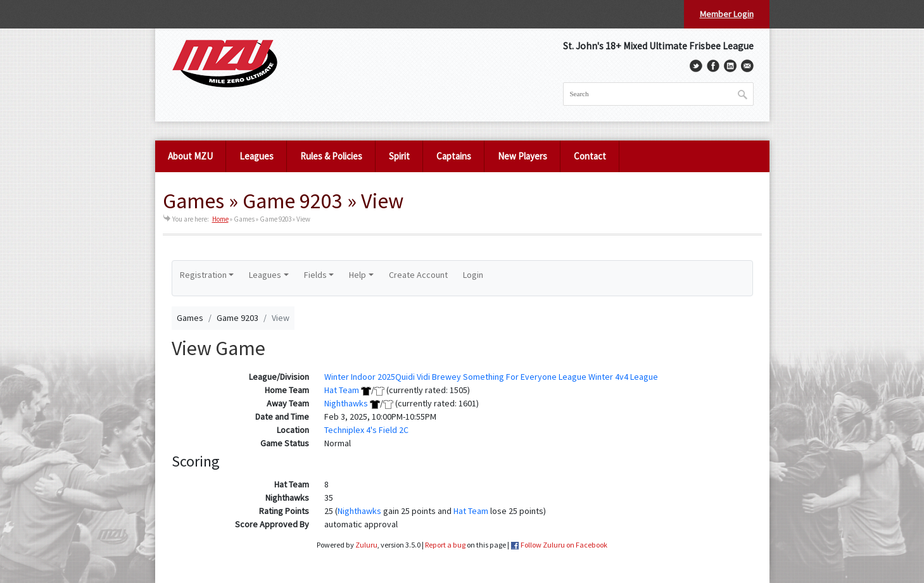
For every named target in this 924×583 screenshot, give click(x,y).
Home (220, 219)
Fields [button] (315, 275)
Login (473, 275)
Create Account (418, 275)
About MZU (190, 156)
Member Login (727, 14)
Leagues (256, 156)
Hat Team (342, 390)
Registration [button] (203, 275)
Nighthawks (346, 403)
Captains (454, 156)
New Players (522, 156)
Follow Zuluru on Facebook (564, 545)
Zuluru (366, 545)
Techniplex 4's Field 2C (366, 430)
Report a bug (445, 545)
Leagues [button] (265, 275)
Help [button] (358, 275)
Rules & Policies (331, 156)
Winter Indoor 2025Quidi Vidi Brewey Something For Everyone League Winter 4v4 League (491, 377)
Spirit (399, 156)
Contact (590, 156)
